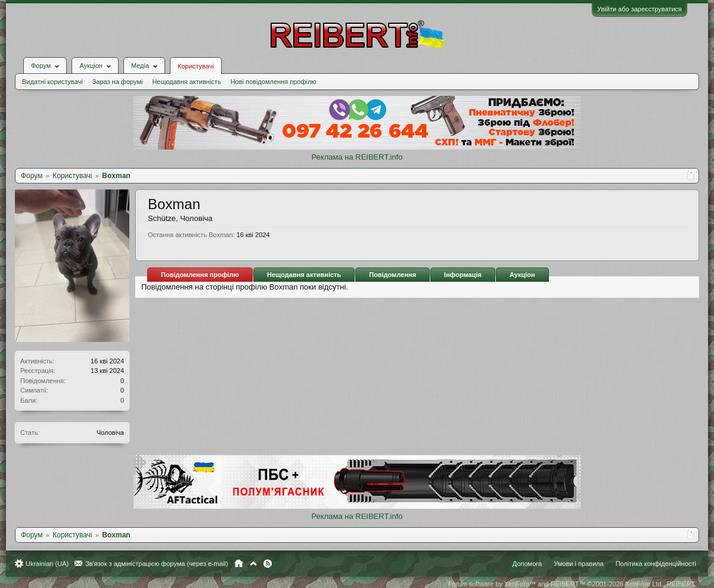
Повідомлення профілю (200, 275)
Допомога (527, 564)
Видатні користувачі (52, 82)
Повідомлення (392, 275)
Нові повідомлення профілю (274, 82)
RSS (268, 564)
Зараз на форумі (118, 82)
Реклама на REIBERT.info (357, 157)
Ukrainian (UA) (47, 564)
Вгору (253, 564)
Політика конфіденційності (656, 564)
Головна (239, 564)
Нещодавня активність (186, 82)
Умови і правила (578, 564)
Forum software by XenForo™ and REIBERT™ (572, 584)
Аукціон (522, 275)
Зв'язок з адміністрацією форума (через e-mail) (157, 564)
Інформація (463, 275)
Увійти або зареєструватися (640, 9)
